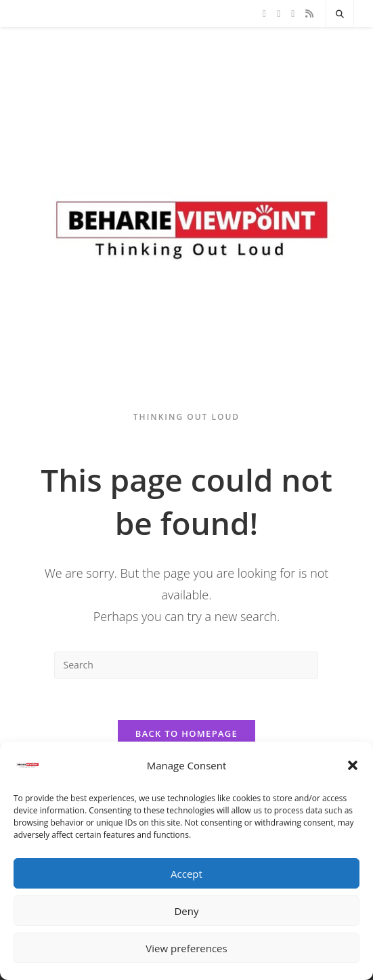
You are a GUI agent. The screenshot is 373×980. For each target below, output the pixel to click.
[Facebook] (279, 14)
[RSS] (309, 14)
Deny (186, 911)
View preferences (186, 948)
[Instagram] (293, 14)
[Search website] (340, 14)
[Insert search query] (186, 665)
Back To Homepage (186, 733)
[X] (264, 14)
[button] (353, 765)
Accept (186, 874)
